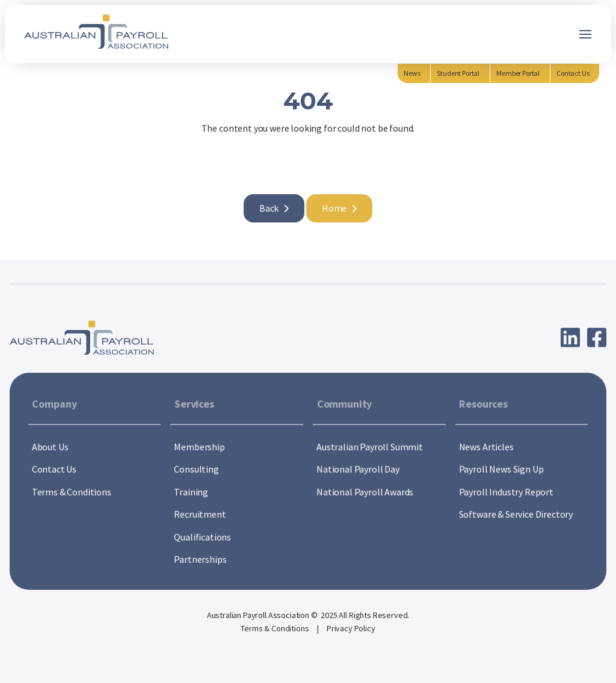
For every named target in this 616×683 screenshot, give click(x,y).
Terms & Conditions (276, 628)
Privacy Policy (351, 628)
